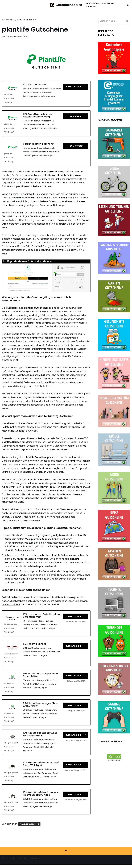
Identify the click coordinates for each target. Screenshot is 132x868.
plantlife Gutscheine (30, 827)
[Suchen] (128, 5)
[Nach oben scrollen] (66, 854)
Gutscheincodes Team (17, 37)
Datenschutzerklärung (15, 862)
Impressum (37, 862)
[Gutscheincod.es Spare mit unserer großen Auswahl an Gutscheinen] (66, 5)
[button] (115, 3)
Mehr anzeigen (48, 96)
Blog (14, 20)
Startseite (6, 20)
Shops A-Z (91, 7)
